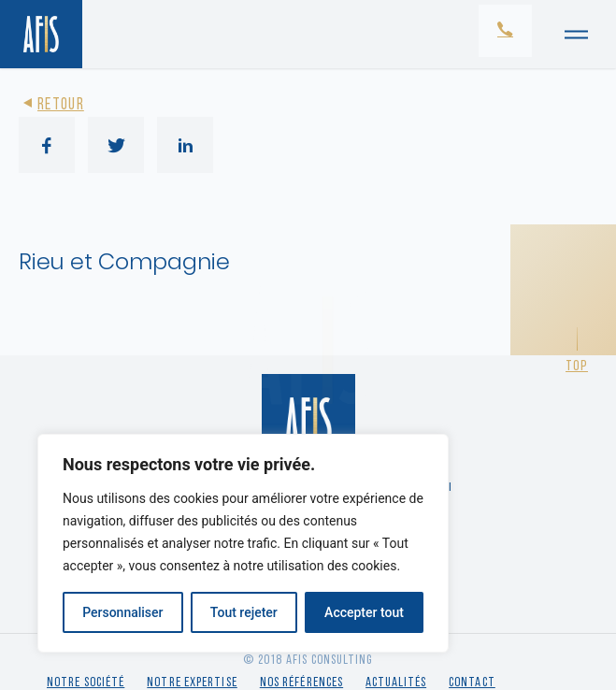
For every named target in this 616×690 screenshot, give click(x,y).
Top (577, 367)
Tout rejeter (244, 612)
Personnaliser (122, 612)
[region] (243, 543)
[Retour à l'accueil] (41, 34)
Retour (51, 105)
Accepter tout (364, 612)
